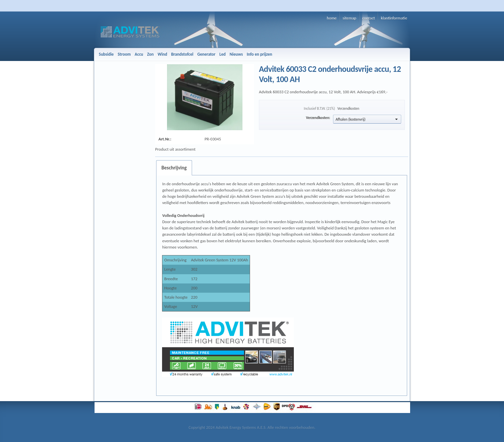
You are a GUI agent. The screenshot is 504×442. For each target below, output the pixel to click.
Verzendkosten (348, 108)
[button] (367, 119)
